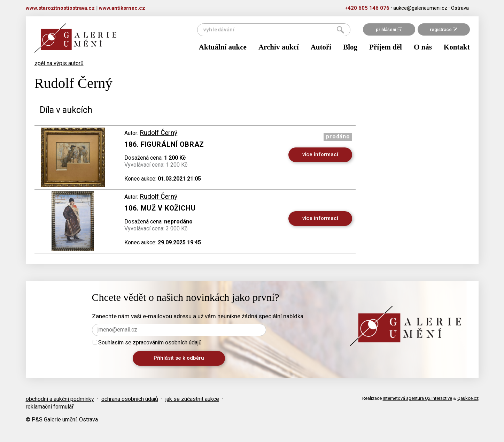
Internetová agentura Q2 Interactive (417, 398)
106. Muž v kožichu (160, 208)
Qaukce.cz (468, 398)
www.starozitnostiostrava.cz (60, 8)
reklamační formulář (50, 407)
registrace (444, 29)
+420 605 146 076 (367, 8)
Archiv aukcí (279, 47)
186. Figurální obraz (164, 144)
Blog (350, 47)
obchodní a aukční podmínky (60, 399)
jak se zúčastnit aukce (192, 399)
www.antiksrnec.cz (122, 8)
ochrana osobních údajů (130, 399)
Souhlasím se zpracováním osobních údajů (147, 342)
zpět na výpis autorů (59, 63)
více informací (320, 154)
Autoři (321, 47)
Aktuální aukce (223, 47)
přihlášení (389, 29)
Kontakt (457, 47)
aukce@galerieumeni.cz (420, 8)
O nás (423, 47)
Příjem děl (386, 47)
